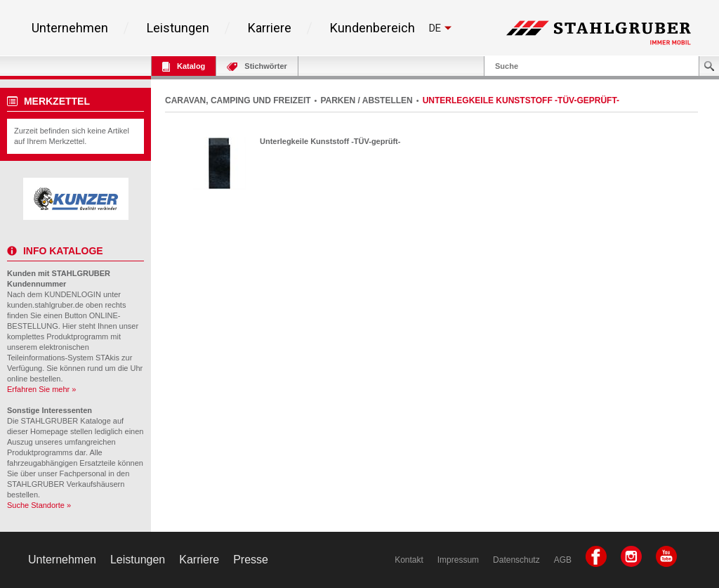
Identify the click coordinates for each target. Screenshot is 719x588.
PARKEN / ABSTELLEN (366, 100)
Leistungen (178, 28)
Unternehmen (70, 28)
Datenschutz (516, 560)
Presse (251, 560)
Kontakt (409, 560)
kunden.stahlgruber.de (45, 305)
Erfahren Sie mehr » (41, 389)
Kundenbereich (372, 28)
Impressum (458, 560)
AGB (563, 560)
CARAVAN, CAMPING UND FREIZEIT (238, 100)
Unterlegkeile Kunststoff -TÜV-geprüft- (330, 141)
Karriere (270, 28)
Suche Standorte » (39, 505)
